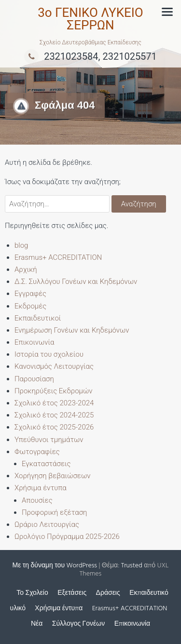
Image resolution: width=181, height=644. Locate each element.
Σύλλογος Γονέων (78, 624)
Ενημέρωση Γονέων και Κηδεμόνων (72, 330)
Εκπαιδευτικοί (38, 318)
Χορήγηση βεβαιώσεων (52, 476)
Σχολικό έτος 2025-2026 (54, 427)
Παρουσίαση (34, 379)
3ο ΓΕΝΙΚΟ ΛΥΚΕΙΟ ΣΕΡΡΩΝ (90, 19)
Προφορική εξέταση (54, 512)
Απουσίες (37, 500)
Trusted (132, 566)
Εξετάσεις (72, 593)
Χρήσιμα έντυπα (41, 488)
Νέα (37, 624)
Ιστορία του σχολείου (49, 354)
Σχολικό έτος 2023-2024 (54, 403)
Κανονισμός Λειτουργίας (54, 366)
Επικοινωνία (34, 342)
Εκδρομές (30, 306)
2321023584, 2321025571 (90, 56)
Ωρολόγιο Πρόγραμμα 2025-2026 (67, 537)
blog (21, 245)
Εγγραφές (30, 294)
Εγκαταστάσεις (46, 464)
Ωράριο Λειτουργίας (47, 524)
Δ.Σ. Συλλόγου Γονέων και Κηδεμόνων (76, 282)
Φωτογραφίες (37, 452)
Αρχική (26, 269)
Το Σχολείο (32, 593)
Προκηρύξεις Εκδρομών (54, 391)
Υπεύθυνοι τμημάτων (49, 440)
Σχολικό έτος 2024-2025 (54, 415)
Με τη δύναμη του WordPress (55, 566)
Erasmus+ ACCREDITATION (58, 257)
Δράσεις (108, 593)
